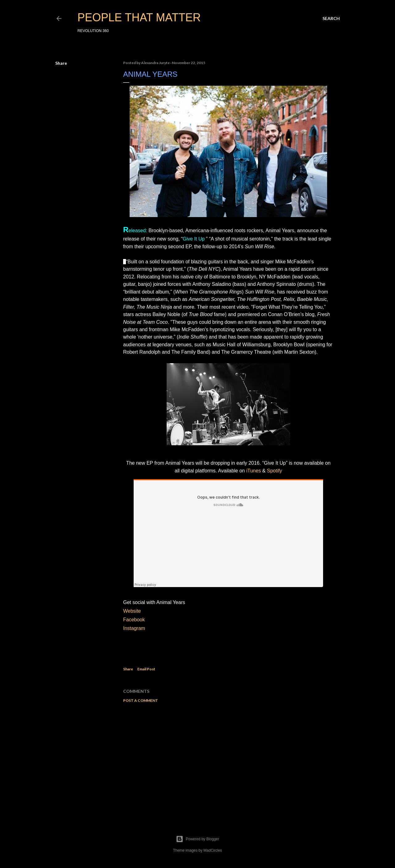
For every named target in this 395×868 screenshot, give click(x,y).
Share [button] (61, 63)
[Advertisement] (228, 761)
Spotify (274, 471)
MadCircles (213, 850)
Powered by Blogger (197, 839)
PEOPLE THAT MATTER (139, 17)
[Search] (331, 19)
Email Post (146, 669)
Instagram (135, 628)
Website (132, 611)
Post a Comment (141, 700)
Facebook (134, 620)
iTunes (254, 471)
